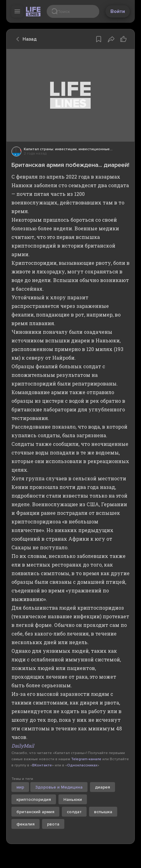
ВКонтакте (42, 765)
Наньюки (73, 799)
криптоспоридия (34, 799)
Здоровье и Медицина (59, 787)
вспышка (103, 812)
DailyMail (23, 746)
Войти (118, 11)
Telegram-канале (86, 759)
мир (20, 787)
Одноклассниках (82, 765)
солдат (74, 812)
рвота (53, 824)
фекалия (26, 824)
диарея (103, 787)
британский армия (35, 812)
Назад (25, 39)
